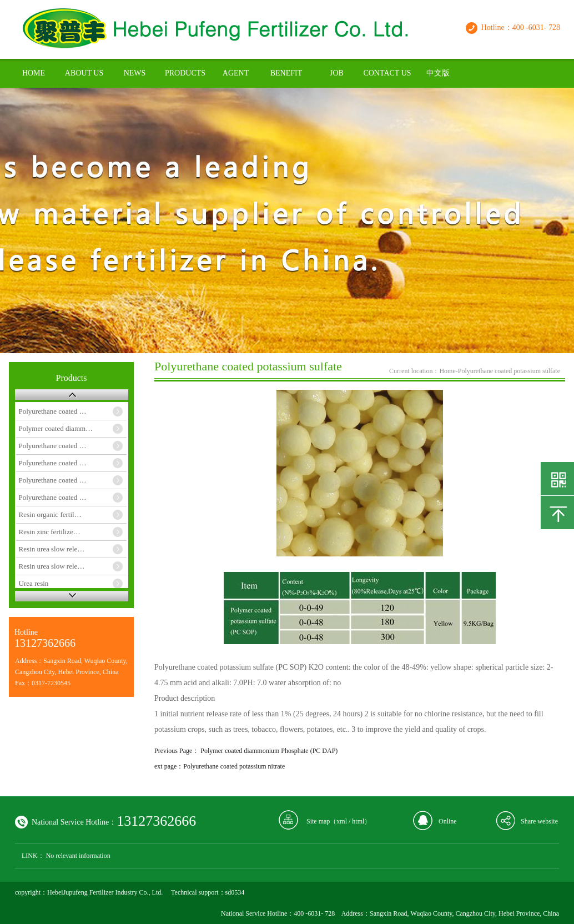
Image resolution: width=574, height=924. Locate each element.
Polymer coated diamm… (56, 428)
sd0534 (235, 892)
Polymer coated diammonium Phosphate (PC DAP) (269, 751)
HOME (34, 73)
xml (342, 821)
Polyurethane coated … (53, 411)
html (358, 821)
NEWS (135, 73)
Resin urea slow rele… (52, 549)
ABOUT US (84, 73)
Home (447, 371)
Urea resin (34, 583)
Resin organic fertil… (50, 514)
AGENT (236, 73)
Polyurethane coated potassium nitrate (234, 766)
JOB (337, 73)
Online (448, 821)
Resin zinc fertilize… (50, 532)
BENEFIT (286, 73)
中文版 (438, 73)
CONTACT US (387, 73)
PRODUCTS (185, 73)
